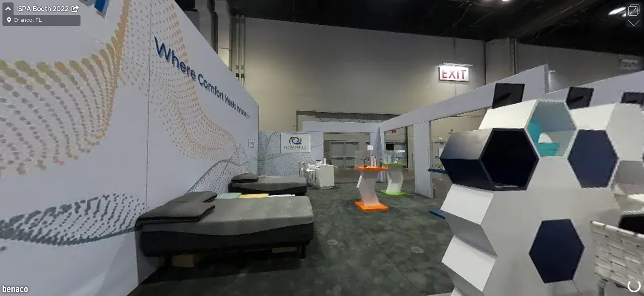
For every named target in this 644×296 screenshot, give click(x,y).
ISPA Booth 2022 (43, 9)
